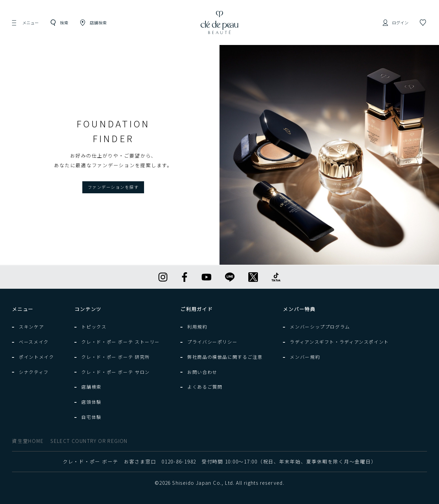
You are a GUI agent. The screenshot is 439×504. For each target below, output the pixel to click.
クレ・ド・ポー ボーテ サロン (115, 372)
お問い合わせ (202, 372)
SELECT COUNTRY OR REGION (89, 441)
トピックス (94, 327)
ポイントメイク (36, 357)
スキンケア (31, 327)
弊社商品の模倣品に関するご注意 (225, 357)
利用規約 (197, 327)
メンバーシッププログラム (320, 327)
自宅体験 (91, 417)
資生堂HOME (28, 441)
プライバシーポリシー (212, 342)
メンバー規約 (305, 357)
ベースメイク (34, 342)
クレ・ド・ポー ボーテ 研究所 (115, 357)
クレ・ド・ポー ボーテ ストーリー (121, 342)
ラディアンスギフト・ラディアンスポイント (339, 342)
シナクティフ (34, 372)
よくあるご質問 (205, 387)
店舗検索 (91, 387)
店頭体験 (91, 402)
